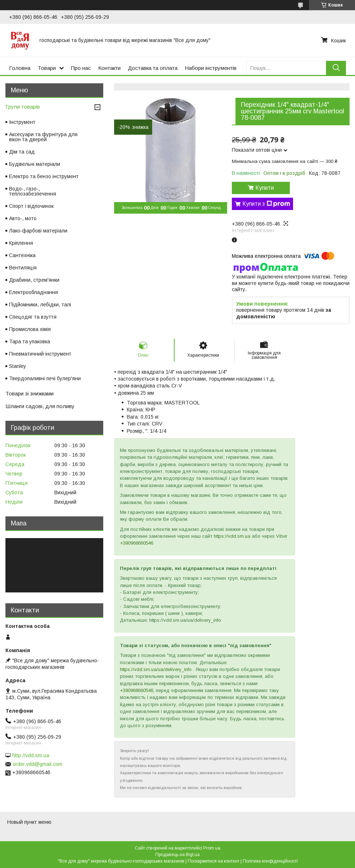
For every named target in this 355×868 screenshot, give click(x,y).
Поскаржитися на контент (214, 861)
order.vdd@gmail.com (37, 764)
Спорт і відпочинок (31, 206)
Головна (20, 68)
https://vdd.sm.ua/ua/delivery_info (156, 669)
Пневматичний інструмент (40, 354)
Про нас (81, 68)
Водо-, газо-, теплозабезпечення (33, 191)
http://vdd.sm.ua (31, 755)
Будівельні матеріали (35, 164)
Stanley (18, 366)
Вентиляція (23, 268)
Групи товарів (23, 107)
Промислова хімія (30, 329)
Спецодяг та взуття (33, 317)
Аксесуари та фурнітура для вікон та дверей (43, 137)
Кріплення (21, 243)
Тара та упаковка (30, 341)
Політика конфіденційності (270, 861)
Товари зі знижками (30, 393)
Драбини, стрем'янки (34, 280)
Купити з (266, 204)
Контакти (109, 68)
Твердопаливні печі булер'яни (45, 378)
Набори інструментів (211, 68)
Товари (47, 68)
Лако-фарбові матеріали (38, 231)
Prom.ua (212, 848)
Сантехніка (22, 255)
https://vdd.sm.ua (232, 536)
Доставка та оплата (153, 68)
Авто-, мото (23, 218)
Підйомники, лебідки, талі (40, 305)
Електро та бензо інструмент (44, 176)
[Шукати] (336, 68)
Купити (265, 188)
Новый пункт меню (29, 822)
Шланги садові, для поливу (40, 406)
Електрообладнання (34, 292)
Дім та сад (22, 152)
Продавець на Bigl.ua (177, 855)
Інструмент (22, 122)
